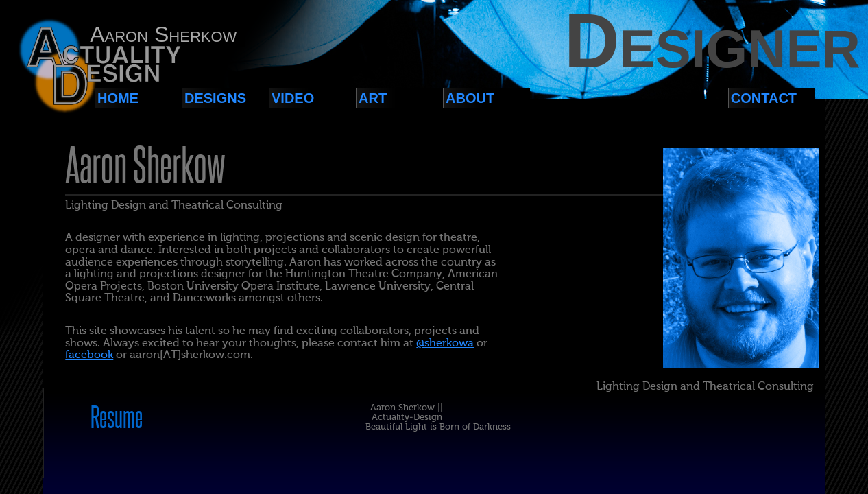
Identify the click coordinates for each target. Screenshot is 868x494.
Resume (117, 419)
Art (373, 98)
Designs (215, 98)
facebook (89, 355)
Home (118, 98)
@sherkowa (445, 344)
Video (293, 98)
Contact (764, 98)
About (470, 98)
